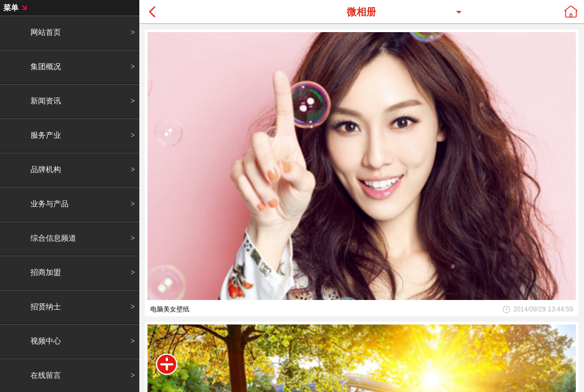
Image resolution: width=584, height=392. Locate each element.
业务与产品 (50, 204)
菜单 (167, 365)
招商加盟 (46, 272)
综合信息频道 (53, 238)
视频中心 (46, 341)
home (571, 12)
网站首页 (46, 32)
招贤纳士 (46, 307)
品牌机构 (46, 169)
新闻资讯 (46, 101)
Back (152, 12)
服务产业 (46, 135)
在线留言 (46, 375)
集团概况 (46, 66)
